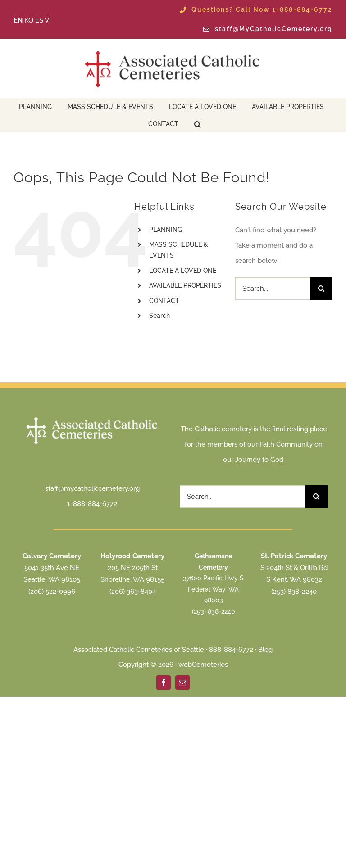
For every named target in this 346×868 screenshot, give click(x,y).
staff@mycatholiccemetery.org (92, 488)
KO (29, 20)
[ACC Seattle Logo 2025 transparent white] (92, 418)
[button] (198, 123)
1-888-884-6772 (92, 504)
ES (39, 20)
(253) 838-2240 (214, 611)
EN (18, 20)
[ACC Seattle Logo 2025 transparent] (173, 51)
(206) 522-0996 (52, 592)
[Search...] (273, 289)
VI (48, 20)
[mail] (182, 683)
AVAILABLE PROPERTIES (185, 285)
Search (159, 316)
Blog (265, 650)
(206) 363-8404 (133, 592)
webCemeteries (203, 665)
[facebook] (164, 683)
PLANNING (166, 230)
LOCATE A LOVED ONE (183, 271)
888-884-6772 (231, 650)
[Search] (321, 289)
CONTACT (164, 301)
